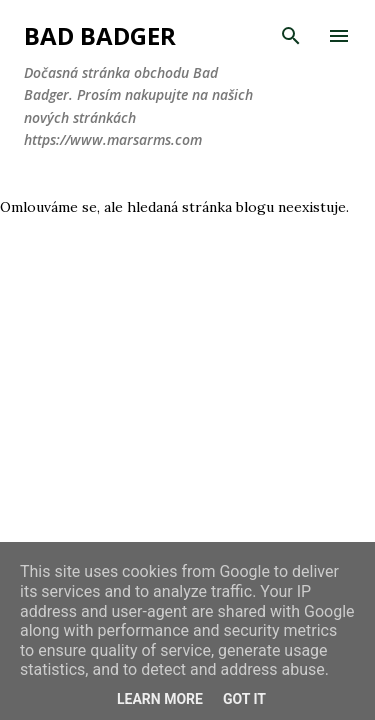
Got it (244, 699)
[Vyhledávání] (291, 36)
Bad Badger (100, 35)
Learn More (160, 699)
